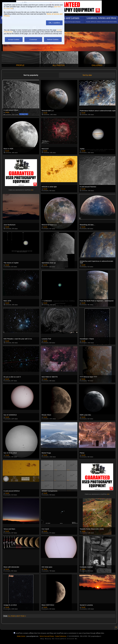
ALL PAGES (12, 616)
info (32, 190)
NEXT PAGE (21, 616)
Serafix (7, 112)
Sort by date (87, 75)
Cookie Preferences (61, 636)
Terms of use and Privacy (47, 636)
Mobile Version (21, 636)
